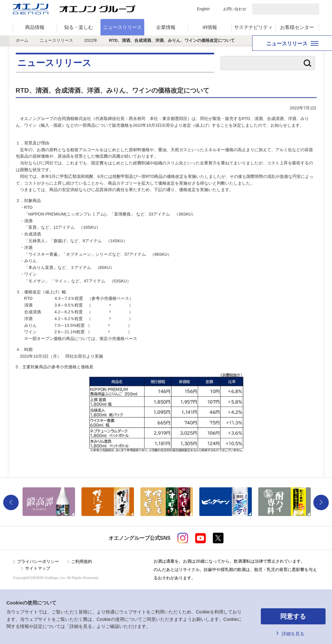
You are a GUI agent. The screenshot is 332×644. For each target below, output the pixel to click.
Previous (11, 502)
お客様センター (297, 27)
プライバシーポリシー (38, 561)
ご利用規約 (82, 561)
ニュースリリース (122, 27)
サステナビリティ (253, 27)
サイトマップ (38, 568)
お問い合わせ (235, 9)
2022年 (91, 40)
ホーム (22, 40)
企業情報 (166, 27)
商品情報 (35, 27)
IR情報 (210, 27)
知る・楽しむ (79, 27)
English (203, 9)
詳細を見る (293, 634)
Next (321, 502)
